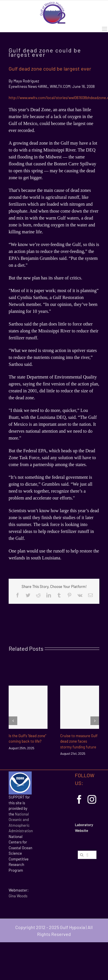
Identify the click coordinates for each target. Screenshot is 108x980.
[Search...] (87, 855)
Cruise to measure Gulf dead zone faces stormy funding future (79, 741)
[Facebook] (79, 799)
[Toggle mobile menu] (105, 29)
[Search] (82, 855)
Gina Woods (18, 896)
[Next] (95, 721)
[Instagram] (92, 799)
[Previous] (13, 721)
